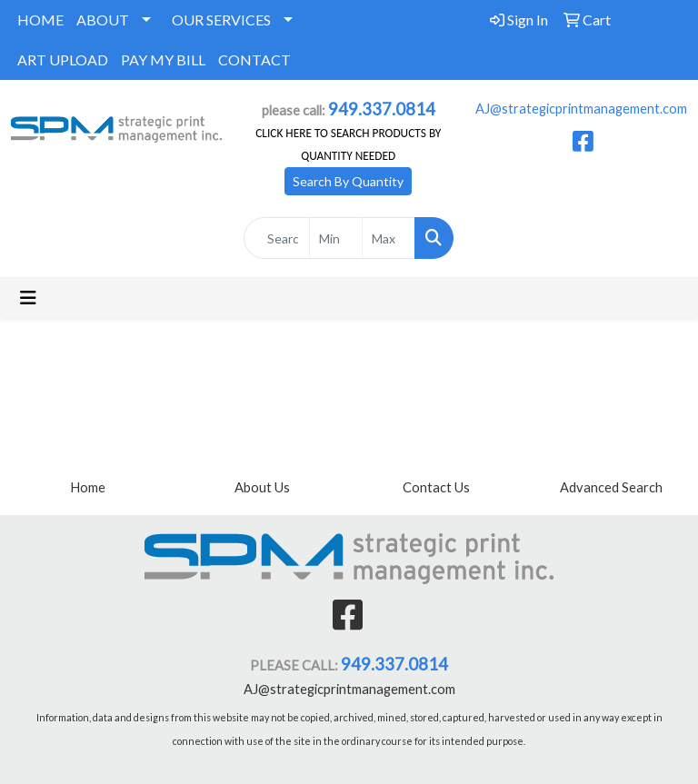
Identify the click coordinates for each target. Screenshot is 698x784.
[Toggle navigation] (28, 298)
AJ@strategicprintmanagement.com (581, 109)
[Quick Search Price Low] (336, 238)
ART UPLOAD (63, 60)
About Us (262, 487)
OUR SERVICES (221, 20)
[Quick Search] (277, 238)
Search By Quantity (348, 181)
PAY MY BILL (163, 60)
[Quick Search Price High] (389, 238)
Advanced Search (611, 487)
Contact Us (436, 487)
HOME (40, 20)
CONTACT (254, 60)
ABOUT (103, 20)
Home (88, 487)
